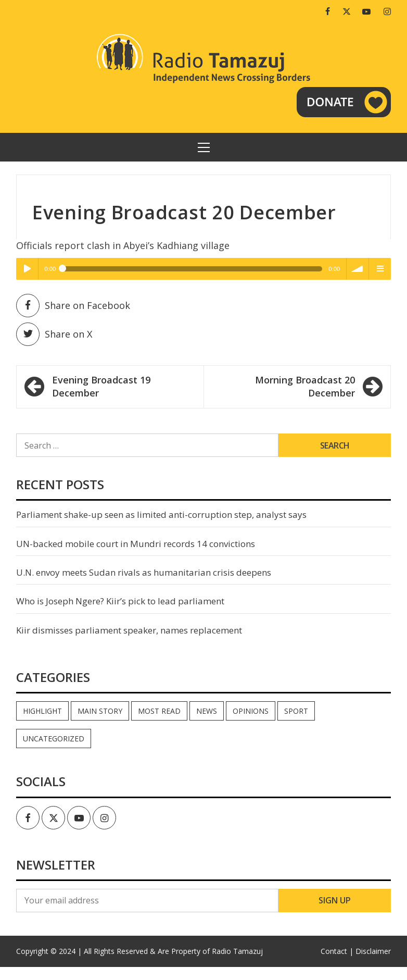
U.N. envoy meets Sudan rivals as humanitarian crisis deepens (144, 572)
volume (358, 269)
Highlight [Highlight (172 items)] (42, 711)
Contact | (337, 951)
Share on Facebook (73, 306)
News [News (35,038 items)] (207, 711)
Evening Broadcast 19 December (101, 387)
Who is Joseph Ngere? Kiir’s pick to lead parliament (120, 601)
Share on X (54, 334)
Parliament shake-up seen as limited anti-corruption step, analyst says (161, 514)
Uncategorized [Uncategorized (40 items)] (54, 739)
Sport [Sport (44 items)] (296, 711)
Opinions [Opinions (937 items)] (251, 711)
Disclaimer (373, 951)
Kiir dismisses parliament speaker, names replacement (129, 630)
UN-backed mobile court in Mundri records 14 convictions (136, 544)
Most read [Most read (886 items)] (159, 711)
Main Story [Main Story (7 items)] (100, 711)
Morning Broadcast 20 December (305, 387)
